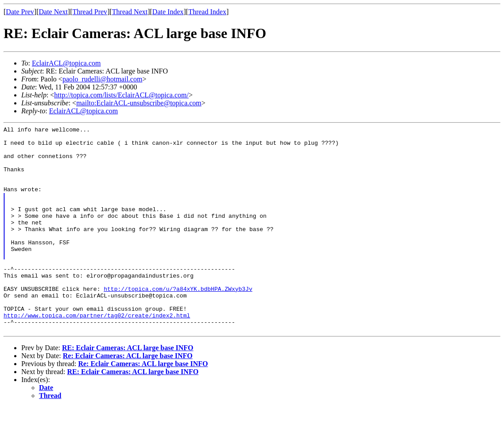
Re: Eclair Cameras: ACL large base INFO (128, 397)
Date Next (53, 12)
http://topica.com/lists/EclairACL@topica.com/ (121, 95)
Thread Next (130, 12)
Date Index (168, 12)
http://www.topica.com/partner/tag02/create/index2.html (97, 354)
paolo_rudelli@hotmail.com (102, 79)
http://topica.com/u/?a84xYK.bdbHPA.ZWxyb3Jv (178, 322)
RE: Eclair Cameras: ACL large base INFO (128, 389)
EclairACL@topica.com (66, 63)
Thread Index (207, 12)
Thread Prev (90, 12)
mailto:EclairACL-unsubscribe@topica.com (139, 103)
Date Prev (20, 12)
